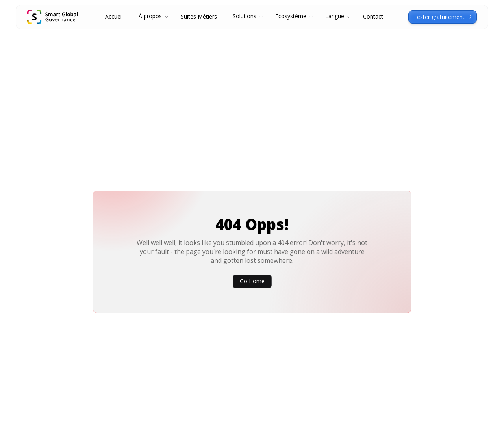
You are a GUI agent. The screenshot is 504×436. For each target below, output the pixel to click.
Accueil (114, 17)
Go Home (252, 281)
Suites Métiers (199, 17)
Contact (373, 17)
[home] (52, 17)
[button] (152, 17)
